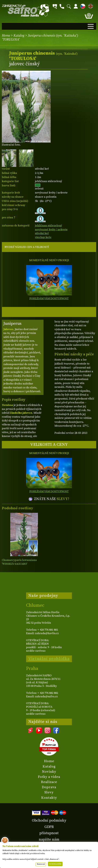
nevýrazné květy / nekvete (51, 230)
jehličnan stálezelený (48, 226)
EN (90, 6)
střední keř (42, 233)
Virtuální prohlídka (49, 659)
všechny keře (43, 237)
